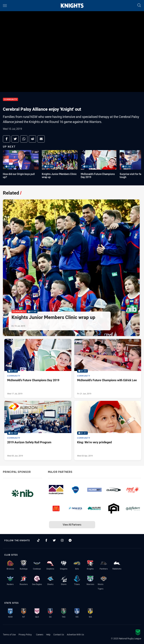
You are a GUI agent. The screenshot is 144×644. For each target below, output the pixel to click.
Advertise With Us (75, 634)
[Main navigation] (5, 6)
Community (10, 99)
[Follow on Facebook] (46, 540)
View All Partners (72, 525)
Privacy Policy (25, 634)
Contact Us (59, 634)
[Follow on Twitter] (54, 540)
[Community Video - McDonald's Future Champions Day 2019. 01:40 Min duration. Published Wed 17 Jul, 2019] (38, 369)
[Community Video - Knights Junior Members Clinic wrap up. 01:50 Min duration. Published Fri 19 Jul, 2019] (71, 268)
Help (48, 634)
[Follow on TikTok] (38, 540)
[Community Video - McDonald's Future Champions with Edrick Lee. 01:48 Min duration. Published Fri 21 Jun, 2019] (108, 369)
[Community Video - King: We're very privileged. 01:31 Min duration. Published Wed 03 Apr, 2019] (108, 430)
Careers (40, 634)
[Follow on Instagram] (62, 540)
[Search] (139, 5)
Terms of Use (9, 634)
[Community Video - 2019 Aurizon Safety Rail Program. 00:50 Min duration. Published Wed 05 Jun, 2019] (38, 430)
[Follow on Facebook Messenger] (70, 540)
